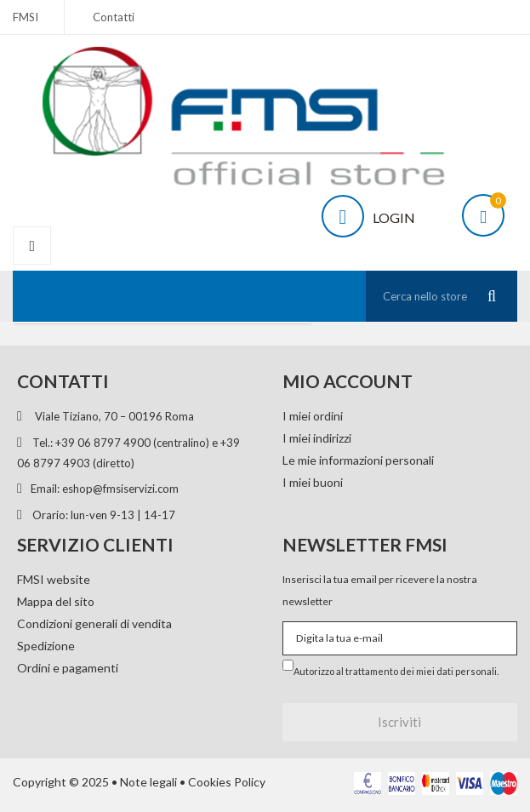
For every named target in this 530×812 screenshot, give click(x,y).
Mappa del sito (56, 601)
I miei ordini (313, 416)
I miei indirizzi (317, 438)
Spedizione (46, 646)
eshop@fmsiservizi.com (120, 489)
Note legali (148, 782)
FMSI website (54, 579)
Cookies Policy (227, 782)
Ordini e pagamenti (68, 668)
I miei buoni (313, 482)
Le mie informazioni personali (358, 460)
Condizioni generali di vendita (94, 623)
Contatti (114, 17)
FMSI (26, 17)
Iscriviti (399, 722)
